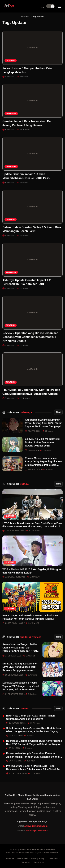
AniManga (11, 113)
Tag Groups (39, 862)
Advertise (10, 858)
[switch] (50, 6)
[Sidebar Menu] (59, 6)
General (11, 61)
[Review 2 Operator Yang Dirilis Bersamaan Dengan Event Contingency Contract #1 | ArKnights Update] (32, 313)
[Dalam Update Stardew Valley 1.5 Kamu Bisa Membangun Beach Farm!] (32, 207)
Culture (10, 516)
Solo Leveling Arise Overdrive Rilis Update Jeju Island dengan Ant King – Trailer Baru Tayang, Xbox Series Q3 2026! (34, 732)
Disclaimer (26, 862)
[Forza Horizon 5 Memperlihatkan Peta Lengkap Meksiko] (32, 48)
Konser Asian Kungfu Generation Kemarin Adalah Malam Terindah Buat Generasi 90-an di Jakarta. (33, 757)
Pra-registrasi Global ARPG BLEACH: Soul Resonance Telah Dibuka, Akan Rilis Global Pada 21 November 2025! (34, 769)
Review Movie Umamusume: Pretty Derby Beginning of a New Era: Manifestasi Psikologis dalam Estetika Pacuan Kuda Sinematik (44, 465)
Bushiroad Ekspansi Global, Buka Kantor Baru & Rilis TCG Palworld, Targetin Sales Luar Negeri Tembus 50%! (34, 744)
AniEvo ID (19, 412)
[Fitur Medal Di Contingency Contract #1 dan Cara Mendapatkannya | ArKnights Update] (32, 369)
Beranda (25, 17)
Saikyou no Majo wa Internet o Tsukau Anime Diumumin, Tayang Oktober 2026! (42, 442)
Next (58, 412)
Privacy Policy (38, 858)
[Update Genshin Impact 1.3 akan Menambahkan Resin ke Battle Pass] (32, 154)
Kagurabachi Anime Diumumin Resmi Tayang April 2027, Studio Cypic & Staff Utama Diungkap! (44, 423)
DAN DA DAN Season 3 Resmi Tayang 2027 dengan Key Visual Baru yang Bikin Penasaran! (21, 686)
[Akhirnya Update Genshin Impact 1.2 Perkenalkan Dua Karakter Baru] (32, 260)
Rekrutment (23, 858)
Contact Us (53, 858)
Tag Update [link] (38, 17)
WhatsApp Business (37, 830)
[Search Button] (42, 6)
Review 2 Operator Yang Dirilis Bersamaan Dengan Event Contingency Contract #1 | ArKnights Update (30, 337)
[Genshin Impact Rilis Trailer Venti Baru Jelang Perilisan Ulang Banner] (32, 101)
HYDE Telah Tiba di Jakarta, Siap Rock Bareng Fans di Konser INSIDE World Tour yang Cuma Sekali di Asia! (32, 527)
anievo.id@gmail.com (36, 826)
